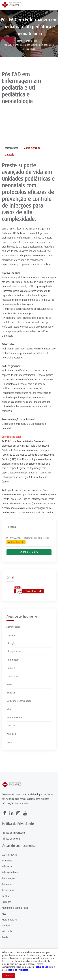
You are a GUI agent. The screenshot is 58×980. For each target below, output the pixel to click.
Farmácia (11, 668)
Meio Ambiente (14, 717)
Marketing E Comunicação (19, 701)
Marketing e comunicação (15, 908)
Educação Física (14, 652)
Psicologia (11, 734)
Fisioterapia (12, 676)
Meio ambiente (10, 920)
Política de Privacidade (13, 833)
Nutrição (11, 726)
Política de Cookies (43, 967)
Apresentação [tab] (11, 148)
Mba (9, 709)
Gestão (10, 684)
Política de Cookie (11, 839)
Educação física (10, 872)
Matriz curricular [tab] (32, 148)
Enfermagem (32, 41)
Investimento (16, 542)
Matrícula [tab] (9, 155)
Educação (11, 643)
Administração (13, 627)
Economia (11, 635)
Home (20, 41)
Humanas (11, 693)
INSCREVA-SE (29, 552)
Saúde (9, 742)
